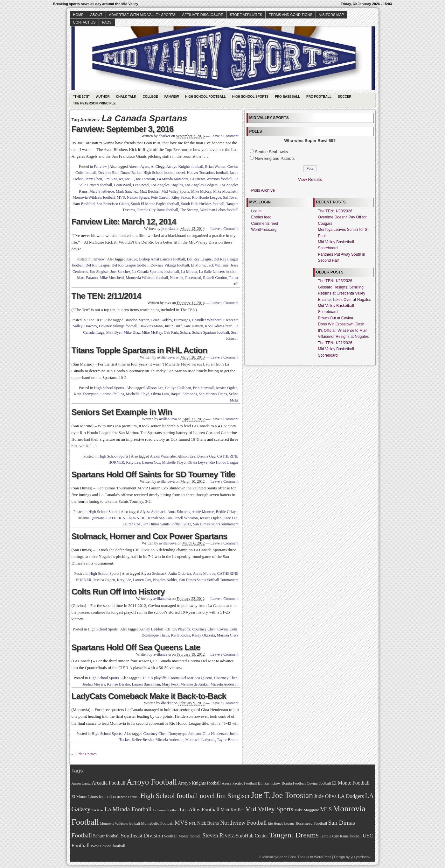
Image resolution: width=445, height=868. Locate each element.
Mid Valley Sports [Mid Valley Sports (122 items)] (269, 809)
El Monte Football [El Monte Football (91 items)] (351, 783)
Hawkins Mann (151, 326)
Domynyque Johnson (185, 734)
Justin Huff (173, 326)
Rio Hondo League (207, 197)
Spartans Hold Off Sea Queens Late (136, 647)
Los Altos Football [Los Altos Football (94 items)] (200, 810)
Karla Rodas (180, 635)
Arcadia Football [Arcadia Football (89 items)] (108, 783)
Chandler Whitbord (207, 320)
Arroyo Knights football (185, 167)
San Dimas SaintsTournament (216, 524)
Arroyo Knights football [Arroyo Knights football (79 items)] (199, 783)
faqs (107, 22)
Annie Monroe (203, 512)
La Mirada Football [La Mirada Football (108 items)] (128, 809)
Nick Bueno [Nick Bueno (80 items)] (208, 823)
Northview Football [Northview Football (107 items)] (243, 823)
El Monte (198, 265)
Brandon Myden (137, 320)
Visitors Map (331, 15)
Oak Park (171, 332)
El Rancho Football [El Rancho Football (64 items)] (126, 797)
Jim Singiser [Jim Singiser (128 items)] (233, 796)
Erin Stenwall (204, 388)
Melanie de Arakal (195, 684)
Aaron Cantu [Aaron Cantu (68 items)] (81, 783)
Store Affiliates (246, 15)
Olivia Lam (160, 394)
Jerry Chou (94, 179)
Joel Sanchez (120, 272)
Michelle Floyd (138, 394)
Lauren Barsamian (146, 684)
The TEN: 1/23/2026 (335, 281)
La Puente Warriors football (211, 179)
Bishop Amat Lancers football (162, 259)
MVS (121, 197)
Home (78, 15)
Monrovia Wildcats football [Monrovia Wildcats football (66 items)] (120, 823)
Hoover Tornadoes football (207, 173)
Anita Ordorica (180, 573)
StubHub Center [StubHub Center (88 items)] (252, 836)
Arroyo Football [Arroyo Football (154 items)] (152, 782)
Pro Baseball (287, 97)
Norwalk (177, 278)
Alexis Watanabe (163, 456)
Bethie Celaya (227, 512)
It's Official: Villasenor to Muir (343, 331)
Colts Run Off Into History (118, 592)
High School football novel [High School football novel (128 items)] (177, 796)
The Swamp (189, 210)
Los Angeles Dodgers (201, 185)
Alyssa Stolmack (153, 512)
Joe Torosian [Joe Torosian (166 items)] (292, 795)
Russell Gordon (215, 278)
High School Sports (250, 97)
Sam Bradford (84, 204)
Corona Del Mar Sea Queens (191, 678)
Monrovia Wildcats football (94, 197)
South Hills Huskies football (203, 204)
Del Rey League (199, 259)
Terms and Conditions (291, 15)
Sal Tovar (230, 197)
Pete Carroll (160, 197)
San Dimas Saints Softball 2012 (167, 524)
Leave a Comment (225, 136)
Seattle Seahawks (271, 152)
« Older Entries (84, 754)
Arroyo (132, 259)
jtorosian (168, 229)
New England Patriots (275, 158)
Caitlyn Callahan (178, 388)
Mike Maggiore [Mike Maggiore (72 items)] (307, 810)
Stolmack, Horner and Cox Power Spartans (149, 536)
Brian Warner (215, 167)
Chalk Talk (126, 97)
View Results (310, 179)
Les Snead (141, 185)
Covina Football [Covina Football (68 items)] (319, 783)
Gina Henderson (215, 734)
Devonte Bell (108, 173)
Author (103, 97)
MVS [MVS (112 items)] (181, 823)
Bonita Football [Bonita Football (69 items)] (294, 783)
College (150, 97)
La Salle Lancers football (218, 272)
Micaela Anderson (225, 684)
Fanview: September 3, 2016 (123, 129)
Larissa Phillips (112, 394)
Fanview (172, 97)
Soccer (345, 97)
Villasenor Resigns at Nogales (344, 337)
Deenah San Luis (159, 518)
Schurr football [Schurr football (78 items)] (106, 836)
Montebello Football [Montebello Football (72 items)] (157, 823)
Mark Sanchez (127, 191)
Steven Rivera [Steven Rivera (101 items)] (219, 836)
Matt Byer (114, 332)
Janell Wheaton (186, 518)
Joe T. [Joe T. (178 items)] (261, 795)
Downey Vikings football (170, 265)
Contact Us (84, 22)
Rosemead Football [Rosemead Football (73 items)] (311, 823)
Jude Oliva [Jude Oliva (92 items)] (325, 796)
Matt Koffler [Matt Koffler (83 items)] (232, 810)
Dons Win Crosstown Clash (341, 324)
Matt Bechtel (149, 191)
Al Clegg (158, 167)
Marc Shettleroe (102, 191)
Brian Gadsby (162, 320)
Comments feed (265, 224)
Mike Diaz (132, 332)
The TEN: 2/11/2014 (106, 296)
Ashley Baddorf (151, 629)
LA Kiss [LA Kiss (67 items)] (98, 810)
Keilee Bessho (143, 740)
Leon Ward (122, 185)
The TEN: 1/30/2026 (335, 211)
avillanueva (166, 357)
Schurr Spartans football (211, 332)
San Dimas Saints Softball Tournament (209, 580)
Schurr (185, 332)
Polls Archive (263, 190)
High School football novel (164, 173)
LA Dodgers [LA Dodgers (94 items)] (351, 796)
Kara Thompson (86, 394)
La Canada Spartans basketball (156, 272)
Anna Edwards (179, 512)
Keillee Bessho (118, 684)
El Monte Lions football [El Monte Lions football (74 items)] (92, 797)
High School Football (205, 97)
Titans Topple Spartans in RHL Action (139, 350)
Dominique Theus (155, 635)
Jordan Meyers (94, 684)
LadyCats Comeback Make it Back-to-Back (149, 696)
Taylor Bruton (228, 740)
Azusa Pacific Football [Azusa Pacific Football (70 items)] (239, 783)
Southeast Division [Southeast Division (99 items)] (142, 836)
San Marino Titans (213, 394)
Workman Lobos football (219, 210)
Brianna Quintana (91, 518)
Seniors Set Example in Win (122, 412)
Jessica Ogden (226, 388)
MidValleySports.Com (279, 857)
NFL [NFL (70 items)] (193, 823)
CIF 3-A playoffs (154, 678)
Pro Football (319, 97)
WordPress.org (264, 230)
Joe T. (129, 179)
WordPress (323, 857)
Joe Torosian (145, 179)
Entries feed (261, 217)
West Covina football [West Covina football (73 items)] (108, 846)
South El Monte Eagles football (155, 204)
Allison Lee (154, 388)
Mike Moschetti (225, 191)
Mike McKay (201, 191)
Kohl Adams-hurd (219, 326)
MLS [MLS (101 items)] (326, 809)
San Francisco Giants (113, 204)
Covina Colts (227, 629)
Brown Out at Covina (336, 318)
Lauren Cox (151, 462)
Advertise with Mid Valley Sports (142, 15)
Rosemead (193, 278)
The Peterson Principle (94, 103)
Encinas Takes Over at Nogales (345, 300)
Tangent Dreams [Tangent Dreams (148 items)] (294, 835)
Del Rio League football (130, 265)
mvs (168, 303)
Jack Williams (218, 265)
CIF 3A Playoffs (178, 629)
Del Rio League (98, 265)
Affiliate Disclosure (203, 15)
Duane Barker (131, 173)
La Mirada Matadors (173, 179)
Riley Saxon (181, 197)
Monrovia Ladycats (200, 740)
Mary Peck (170, 684)
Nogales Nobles (165, 580)
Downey (91, 326)
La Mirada (189, 272)
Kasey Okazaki (203, 635)
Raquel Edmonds (184, 394)
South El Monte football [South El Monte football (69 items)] (183, 836)
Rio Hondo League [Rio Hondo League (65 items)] (281, 823)
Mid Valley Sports (175, 191)
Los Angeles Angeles (167, 185)
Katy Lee (133, 462)
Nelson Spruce (138, 197)
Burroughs (182, 320)
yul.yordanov (360, 857)
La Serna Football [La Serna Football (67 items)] (166, 810)
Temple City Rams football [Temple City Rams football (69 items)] (341, 836)
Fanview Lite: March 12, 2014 (124, 222)
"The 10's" (81, 97)
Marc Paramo (87, 278)
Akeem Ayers (139, 167)
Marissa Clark (228, 635)
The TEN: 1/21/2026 (335, 343)
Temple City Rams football (157, 210)
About (96, 15)
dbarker (165, 136)
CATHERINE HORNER (125, 518)
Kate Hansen (193, 326)
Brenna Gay (206, 456)
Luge (100, 332)
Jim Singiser (113, 179)
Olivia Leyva (197, 462)
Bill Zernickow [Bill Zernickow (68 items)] (269, 783)
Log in (257, 211)
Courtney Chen (204, 629)
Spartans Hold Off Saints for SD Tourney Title (153, 474)
